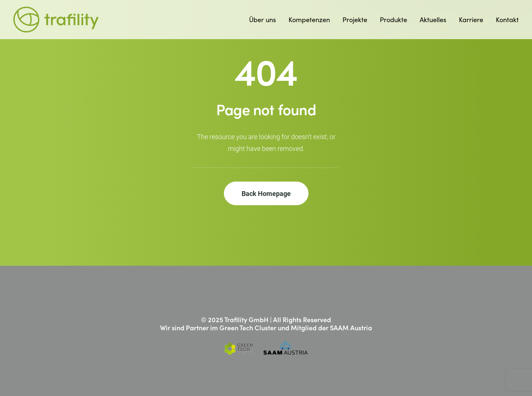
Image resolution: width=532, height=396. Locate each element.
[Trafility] (56, 20)
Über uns (262, 19)
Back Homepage (266, 193)
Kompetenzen (309, 19)
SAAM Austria (351, 328)
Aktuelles (433, 19)
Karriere (471, 19)
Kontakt (507, 19)
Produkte (393, 19)
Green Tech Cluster (248, 328)
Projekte (355, 19)
